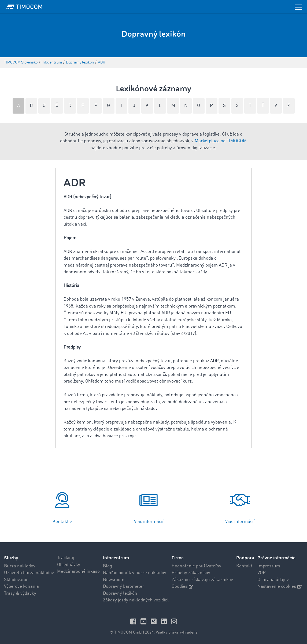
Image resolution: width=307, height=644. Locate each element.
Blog (108, 566)
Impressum (269, 566)
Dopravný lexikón (120, 594)
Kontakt (244, 566)
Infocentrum (116, 558)
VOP (262, 573)
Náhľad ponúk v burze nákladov (135, 573)
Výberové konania (21, 587)
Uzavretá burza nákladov (29, 573)
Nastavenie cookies (280, 587)
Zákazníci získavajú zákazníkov (202, 580)
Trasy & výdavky (20, 594)
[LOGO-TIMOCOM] (24, 7)
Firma (178, 558)
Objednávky (69, 565)
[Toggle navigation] (298, 7)
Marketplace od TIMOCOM (221, 141)
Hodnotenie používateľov (196, 566)
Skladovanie (16, 580)
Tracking (66, 558)
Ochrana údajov (273, 580)
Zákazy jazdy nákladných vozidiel (136, 600)
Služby (11, 558)
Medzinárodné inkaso (78, 572)
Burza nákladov (20, 566)
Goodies (182, 587)
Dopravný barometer (124, 587)
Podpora (245, 558)
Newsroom (114, 580)
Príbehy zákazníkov (191, 573)
